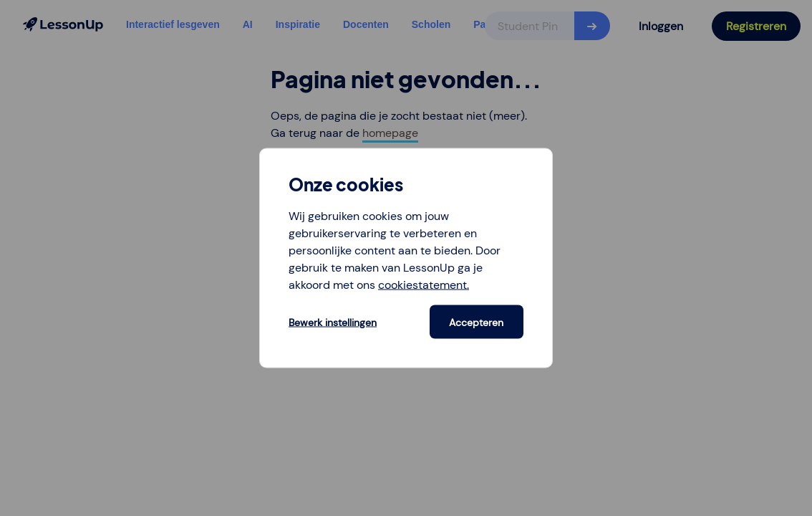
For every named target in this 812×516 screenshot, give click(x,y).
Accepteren (476, 322)
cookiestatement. (424, 285)
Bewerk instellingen (333, 322)
